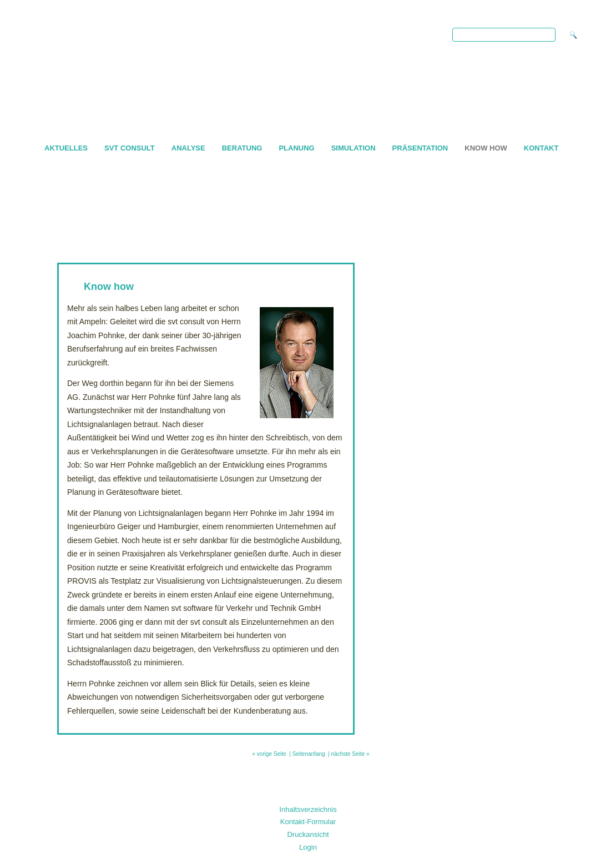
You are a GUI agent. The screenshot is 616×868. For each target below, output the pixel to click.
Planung (296, 148)
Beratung (242, 148)
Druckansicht (308, 834)
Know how (486, 148)
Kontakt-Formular (308, 822)
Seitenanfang (309, 754)
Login (308, 847)
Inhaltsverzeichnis (308, 809)
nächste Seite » (350, 754)
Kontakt (541, 148)
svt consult (130, 148)
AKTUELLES (66, 148)
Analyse (188, 148)
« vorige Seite (269, 754)
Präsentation (420, 148)
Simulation (354, 148)
